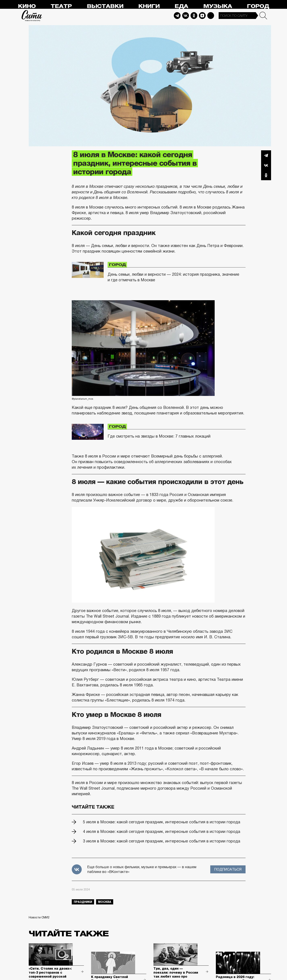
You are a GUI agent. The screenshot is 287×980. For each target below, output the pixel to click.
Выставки (105, 6)
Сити (32, 16)
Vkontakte (186, 16)
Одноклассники (266, 175)
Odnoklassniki (194, 16)
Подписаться (228, 869)
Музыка (218, 6)
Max (211, 16)
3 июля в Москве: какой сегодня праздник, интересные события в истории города (162, 841)
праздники (83, 902)
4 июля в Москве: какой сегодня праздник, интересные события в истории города (162, 831)
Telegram (177, 16)
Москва (105, 902)
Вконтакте (266, 165)
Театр (61, 6)
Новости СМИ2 (39, 917)
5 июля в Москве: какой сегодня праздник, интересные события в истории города (162, 822)
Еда (181, 6)
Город (258, 6)
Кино (27, 6)
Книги (149, 6)
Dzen (202, 16)
